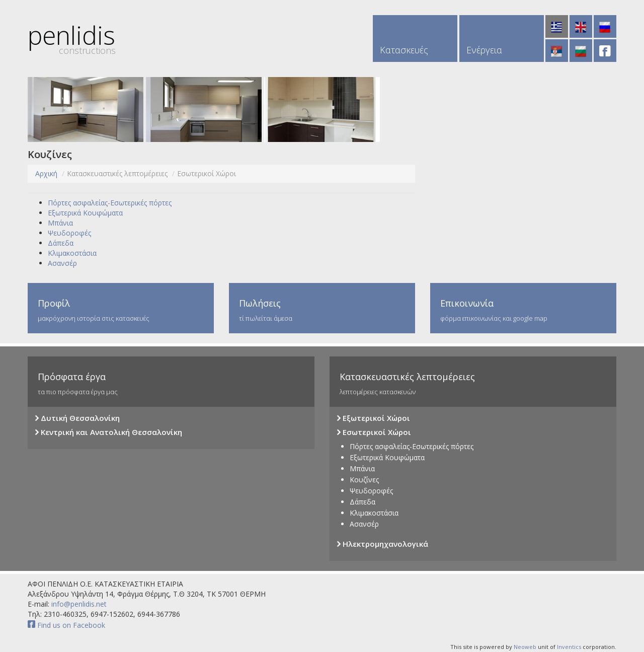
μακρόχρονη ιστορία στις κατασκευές (121, 310)
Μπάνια (60, 223)
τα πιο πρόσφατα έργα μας (171, 383)
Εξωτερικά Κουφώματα (85, 213)
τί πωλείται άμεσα (322, 310)
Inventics (569, 647)
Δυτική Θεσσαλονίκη (77, 418)
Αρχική (46, 173)
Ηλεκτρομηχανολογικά (383, 544)
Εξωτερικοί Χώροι (374, 418)
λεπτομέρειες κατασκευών (473, 383)
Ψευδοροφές (69, 233)
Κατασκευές (404, 50)
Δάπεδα (61, 243)
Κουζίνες (364, 480)
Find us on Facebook (66, 625)
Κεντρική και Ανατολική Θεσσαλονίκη (109, 432)
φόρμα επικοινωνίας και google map (523, 310)
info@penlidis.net (78, 604)
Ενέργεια (484, 50)
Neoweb (525, 647)
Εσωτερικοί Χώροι (374, 432)
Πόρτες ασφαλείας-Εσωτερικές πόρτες (110, 203)
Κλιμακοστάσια (72, 253)
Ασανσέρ (62, 263)
